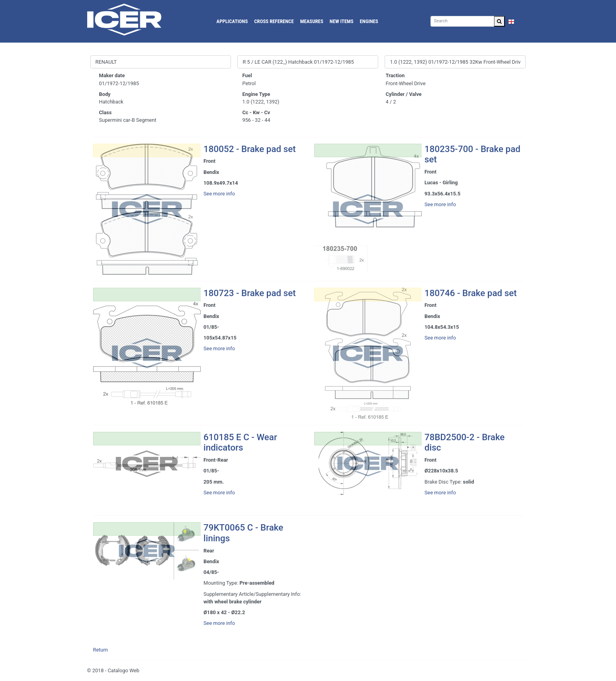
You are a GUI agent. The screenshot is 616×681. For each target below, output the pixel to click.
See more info (219, 194)
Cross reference (274, 21)
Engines (369, 21)
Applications (232, 21)
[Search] (462, 21)
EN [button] (515, 21)
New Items (342, 21)
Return (101, 650)
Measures (312, 21)
